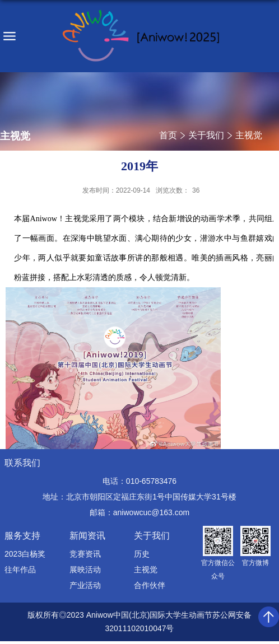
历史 (142, 554)
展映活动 (85, 570)
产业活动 (85, 585)
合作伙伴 (150, 585)
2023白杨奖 (25, 554)
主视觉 (249, 135)
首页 (168, 135)
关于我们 (206, 135)
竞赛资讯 (85, 554)
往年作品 (20, 570)
